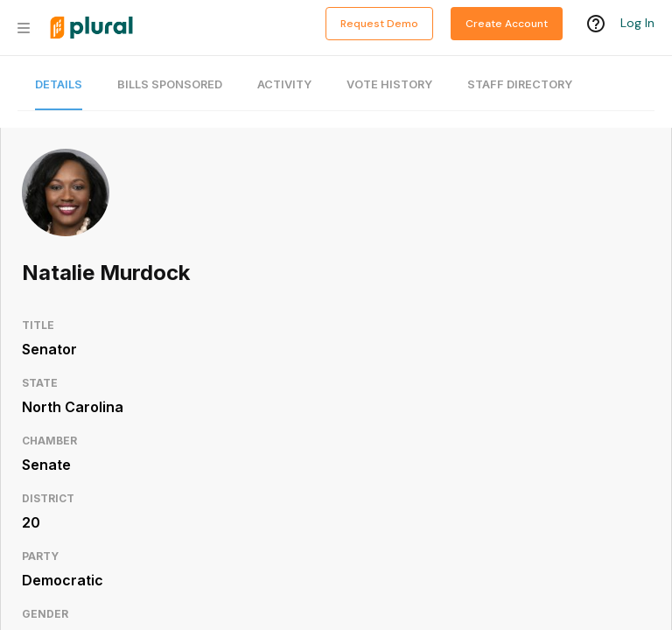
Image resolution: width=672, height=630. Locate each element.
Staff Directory (520, 84)
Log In (637, 24)
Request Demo (379, 24)
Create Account (507, 24)
